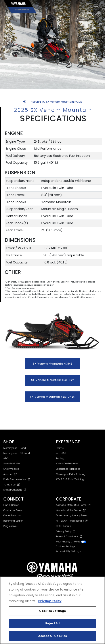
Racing (60, 458)
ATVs (6, 458)
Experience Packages (68, 469)
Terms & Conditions (69, 537)
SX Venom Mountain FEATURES (52, 397)
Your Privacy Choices (71, 542)
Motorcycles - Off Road (17, 453)
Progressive (10, 526)
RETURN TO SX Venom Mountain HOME (52, 102)
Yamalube (11, 485)
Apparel (10, 474)
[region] (52, 610)
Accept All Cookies (52, 636)
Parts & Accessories (17, 479)
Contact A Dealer (13, 510)
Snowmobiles (11, 469)
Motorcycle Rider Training (71, 474)
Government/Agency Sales (72, 515)
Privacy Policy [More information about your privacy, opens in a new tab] (50, 601)
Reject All (52, 623)
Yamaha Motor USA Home (73, 505)
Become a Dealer (13, 521)
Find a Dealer (11, 505)
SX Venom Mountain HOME (52, 364)
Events (60, 448)
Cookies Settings (66, 547)
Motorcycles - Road (15, 448)
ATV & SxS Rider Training (70, 479)
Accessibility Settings (68, 551)
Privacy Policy (66, 531)
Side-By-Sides (12, 464)
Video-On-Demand (67, 464)
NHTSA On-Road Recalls (72, 521)
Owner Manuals (12, 515)
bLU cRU (61, 453)
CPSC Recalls (64, 526)
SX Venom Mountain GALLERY (53, 380)
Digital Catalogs (15, 490)
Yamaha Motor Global (71, 510)
